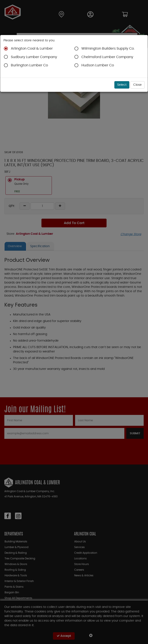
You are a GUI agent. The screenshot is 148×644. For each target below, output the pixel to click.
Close (137, 85)
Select (122, 85)
